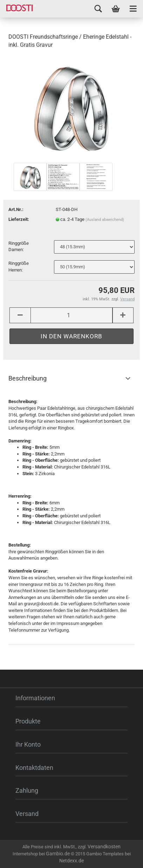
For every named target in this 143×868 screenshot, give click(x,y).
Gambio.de (58, 854)
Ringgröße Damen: (19, 247)
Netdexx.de (71, 861)
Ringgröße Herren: (19, 267)
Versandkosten (104, 847)
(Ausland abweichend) (105, 220)
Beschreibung (28, 378)
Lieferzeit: (19, 219)
